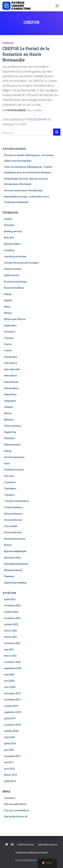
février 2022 (10, 637)
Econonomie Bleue (14, 288)
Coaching (9, 250)
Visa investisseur (13, 520)
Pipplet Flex (10, 432)
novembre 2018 (12, 725)
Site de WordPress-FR (16, 817)
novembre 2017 (12, 756)
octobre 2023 (11, 624)
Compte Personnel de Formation (21, 263)
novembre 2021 (12, 643)
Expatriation (10, 326)
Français (9, 338)
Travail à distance (13, 507)
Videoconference (13, 514)
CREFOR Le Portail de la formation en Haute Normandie (26, 54)
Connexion (10, 798)
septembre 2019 (13, 712)
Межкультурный (13, 570)
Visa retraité (11, 526)
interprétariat (11, 382)
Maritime (9, 420)
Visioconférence (13, 532)
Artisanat (9, 225)
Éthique (8, 313)
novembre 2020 (12, 662)
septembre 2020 (13, 668)
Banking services (13, 231)
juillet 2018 (10, 744)
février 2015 (10, 775)
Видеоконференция (15, 551)
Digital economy (13, 269)
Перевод (9, 576)
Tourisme (9, 476)
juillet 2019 (10, 718)
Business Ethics (12, 244)
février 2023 (10, 631)
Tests (7, 463)
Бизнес (8, 545)
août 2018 (9, 737)
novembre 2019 (12, 700)
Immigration (11, 357)
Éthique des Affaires (15, 319)
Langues (9, 407)
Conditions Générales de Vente (32, 853)
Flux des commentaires (17, 810)
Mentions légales (48, 845)
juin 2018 (9, 750)
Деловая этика (12, 558)
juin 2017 (9, 762)
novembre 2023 (12, 618)
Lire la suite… (34, 104)
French (8, 351)
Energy (8, 294)
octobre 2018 (11, 731)
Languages (10, 401)
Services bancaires (14, 457)
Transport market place (16, 501)
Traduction (10, 482)
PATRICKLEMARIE (36, 119)
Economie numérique (16, 282)
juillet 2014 (10, 781)
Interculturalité (12, 369)
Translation (10, 489)
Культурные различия (16, 564)
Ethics (7, 307)
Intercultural (11, 363)
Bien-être (9, 238)
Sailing (8, 451)
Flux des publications (15, 804)
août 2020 (9, 675)
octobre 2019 (11, 706)
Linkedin (12, 845)
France (8, 344)
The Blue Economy (14, 470)
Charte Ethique (26, 845)
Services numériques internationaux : (24, 190)
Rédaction (9, 438)
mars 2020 (10, 687)
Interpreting (10, 394)
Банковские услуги (15, 539)
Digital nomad (11, 275)
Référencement (12, 445)
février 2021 (10, 656)
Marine (8, 413)
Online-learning (12, 426)
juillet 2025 (10, 599)
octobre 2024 (11, 612)
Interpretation (11, 388)
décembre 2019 (12, 693)
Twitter (7, 845)
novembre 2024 (12, 606)
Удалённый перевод (15, 583)
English (8, 300)
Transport (9, 495)
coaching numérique (15, 256)
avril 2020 (9, 681)
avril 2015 (9, 769)
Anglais (8, 219)
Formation (8, 43)
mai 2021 (9, 650)
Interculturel (11, 376)
